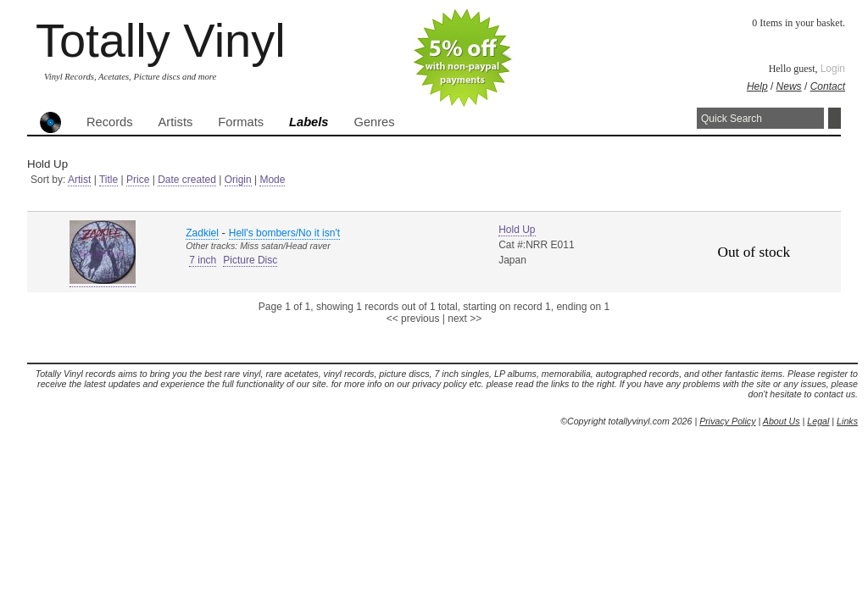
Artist (79, 180)
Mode (272, 180)
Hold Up (517, 230)
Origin (238, 180)
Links (847, 421)
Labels (309, 122)
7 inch (203, 260)
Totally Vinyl (161, 40)
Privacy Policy (727, 421)
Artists (176, 122)
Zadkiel (202, 233)
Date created (187, 180)
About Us (782, 421)
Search (835, 118)
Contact (828, 86)
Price (138, 180)
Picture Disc (250, 260)
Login (833, 69)
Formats (241, 122)
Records (110, 122)
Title (108, 180)
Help (757, 86)
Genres (374, 122)
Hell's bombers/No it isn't (284, 233)
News (789, 86)
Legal (818, 421)
